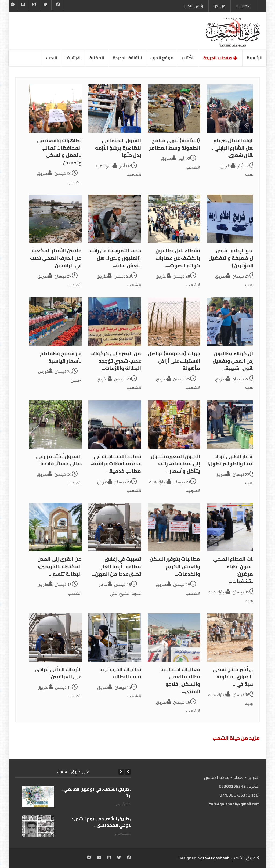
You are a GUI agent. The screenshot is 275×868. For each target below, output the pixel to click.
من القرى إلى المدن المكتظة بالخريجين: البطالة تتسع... (59, 566)
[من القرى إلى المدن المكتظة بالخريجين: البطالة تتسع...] (55, 527)
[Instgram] (35, 5)
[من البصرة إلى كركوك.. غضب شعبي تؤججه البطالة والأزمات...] (115, 322)
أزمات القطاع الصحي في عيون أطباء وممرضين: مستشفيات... (236, 570)
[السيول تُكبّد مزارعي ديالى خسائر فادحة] (55, 424)
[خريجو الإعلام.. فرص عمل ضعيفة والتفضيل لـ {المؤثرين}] (233, 219)
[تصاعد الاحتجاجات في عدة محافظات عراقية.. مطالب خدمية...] (115, 424)
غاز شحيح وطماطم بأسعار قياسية (61, 357)
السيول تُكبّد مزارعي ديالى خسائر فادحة (59, 460)
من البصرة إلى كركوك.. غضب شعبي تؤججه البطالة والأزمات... (116, 361)
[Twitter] (46, 5)
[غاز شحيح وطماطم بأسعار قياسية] (55, 322)
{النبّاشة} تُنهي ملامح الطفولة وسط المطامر (175, 144)
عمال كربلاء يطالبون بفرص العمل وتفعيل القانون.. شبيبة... (236, 361)
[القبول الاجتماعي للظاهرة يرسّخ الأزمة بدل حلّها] (115, 109)
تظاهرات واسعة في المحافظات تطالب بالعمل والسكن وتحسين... (59, 152)
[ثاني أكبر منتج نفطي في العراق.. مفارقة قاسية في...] (233, 638)
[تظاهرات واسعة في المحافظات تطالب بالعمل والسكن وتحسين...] (55, 109)
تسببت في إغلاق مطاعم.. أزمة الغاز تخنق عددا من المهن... (116, 566)
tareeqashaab (216, 858)
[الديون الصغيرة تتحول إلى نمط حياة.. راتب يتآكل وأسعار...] (174, 424)
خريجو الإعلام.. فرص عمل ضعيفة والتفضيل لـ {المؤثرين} (234, 258)
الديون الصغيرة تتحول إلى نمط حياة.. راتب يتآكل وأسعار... (176, 464)
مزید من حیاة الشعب (236, 738)
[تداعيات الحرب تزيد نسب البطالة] (115, 638)
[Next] (121, 772)
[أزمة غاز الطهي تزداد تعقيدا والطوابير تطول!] (233, 424)
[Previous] (128, 772)
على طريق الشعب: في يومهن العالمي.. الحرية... (99, 792)
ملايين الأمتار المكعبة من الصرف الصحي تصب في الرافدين (56, 258)
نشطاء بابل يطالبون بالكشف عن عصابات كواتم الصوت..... (178, 258)
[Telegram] (13, 5)
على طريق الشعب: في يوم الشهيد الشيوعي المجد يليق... (104, 822)
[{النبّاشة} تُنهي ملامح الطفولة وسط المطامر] (174, 109)
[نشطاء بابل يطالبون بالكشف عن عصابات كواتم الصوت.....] (174, 219)
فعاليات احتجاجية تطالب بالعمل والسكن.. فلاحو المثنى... (180, 680)
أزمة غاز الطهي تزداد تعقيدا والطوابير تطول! (234, 460)
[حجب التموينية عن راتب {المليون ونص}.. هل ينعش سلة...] (115, 219)
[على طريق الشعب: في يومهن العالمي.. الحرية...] (38, 797)
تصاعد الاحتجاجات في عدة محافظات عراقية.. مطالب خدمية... (116, 464)
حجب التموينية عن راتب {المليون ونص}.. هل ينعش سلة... (115, 258)
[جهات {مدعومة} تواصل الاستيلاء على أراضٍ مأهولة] (174, 322)
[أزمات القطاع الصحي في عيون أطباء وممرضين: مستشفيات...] (233, 527)
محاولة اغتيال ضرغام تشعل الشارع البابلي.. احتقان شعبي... (236, 148)
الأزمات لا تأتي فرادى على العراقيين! (58, 673)
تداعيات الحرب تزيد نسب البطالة (120, 673)
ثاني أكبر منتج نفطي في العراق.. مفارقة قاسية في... (236, 677)
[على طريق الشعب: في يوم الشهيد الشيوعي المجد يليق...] (38, 826)
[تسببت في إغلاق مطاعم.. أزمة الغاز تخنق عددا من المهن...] (115, 527)
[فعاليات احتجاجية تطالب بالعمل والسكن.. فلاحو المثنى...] (174, 638)
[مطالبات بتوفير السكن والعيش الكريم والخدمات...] (174, 527)
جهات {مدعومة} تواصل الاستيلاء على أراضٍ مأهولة (174, 361)
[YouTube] (23, 5)
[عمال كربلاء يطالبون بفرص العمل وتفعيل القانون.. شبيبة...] (233, 322)
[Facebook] (58, 5)
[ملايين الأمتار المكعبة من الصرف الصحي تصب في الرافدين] (55, 219)
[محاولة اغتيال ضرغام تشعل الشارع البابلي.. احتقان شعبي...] (233, 109)
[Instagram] (109, 858)
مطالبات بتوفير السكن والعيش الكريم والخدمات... (175, 566)
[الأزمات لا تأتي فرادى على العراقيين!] (55, 638)
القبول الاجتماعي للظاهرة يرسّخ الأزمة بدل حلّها (118, 148)
